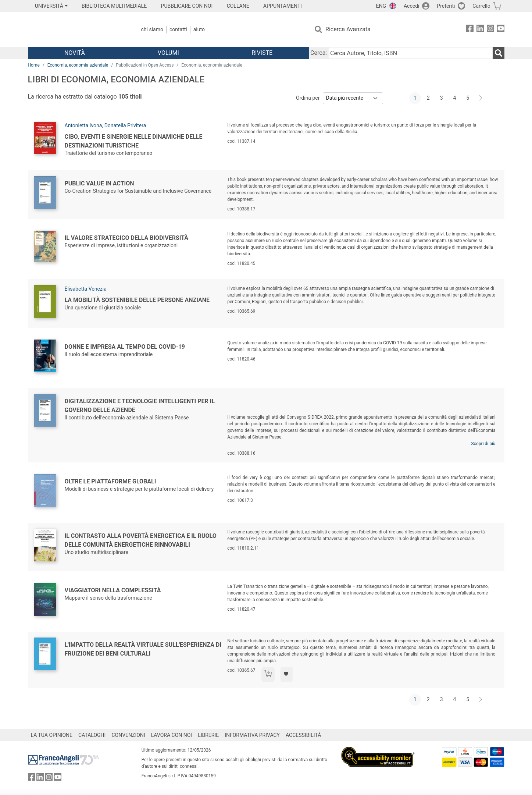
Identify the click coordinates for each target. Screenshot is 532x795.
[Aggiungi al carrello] (268, 675)
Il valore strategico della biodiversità (127, 238)
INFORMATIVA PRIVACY (252, 735)
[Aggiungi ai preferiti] (287, 674)
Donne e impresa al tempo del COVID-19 (125, 347)
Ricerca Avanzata (348, 29)
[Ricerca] (499, 53)
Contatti (178, 29)
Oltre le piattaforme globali (110, 481)
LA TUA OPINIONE (52, 735)
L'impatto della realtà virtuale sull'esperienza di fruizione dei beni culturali (143, 649)
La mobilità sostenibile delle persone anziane (137, 300)
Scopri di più (483, 444)
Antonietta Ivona (83, 125)
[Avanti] (481, 98)
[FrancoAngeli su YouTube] (501, 30)
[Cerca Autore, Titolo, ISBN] (410, 53)
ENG (381, 6)
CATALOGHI (92, 735)
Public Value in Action (99, 183)
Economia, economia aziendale (78, 65)
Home (34, 65)
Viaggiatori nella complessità (113, 590)
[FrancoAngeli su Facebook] (470, 30)
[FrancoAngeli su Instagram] (490, 30)
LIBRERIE (208, 735)
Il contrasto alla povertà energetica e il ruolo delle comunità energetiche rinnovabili (141, 540)
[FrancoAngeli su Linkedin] (480, 30)
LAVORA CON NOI (172, 735)
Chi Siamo (152, 29)
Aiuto (199, 29)
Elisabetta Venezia (86, 289)
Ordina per (308, 98)
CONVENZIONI (128, 735)
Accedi (412, 6)
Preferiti (446, 6)
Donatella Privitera (125, 125)
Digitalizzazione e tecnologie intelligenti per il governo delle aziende (140, 406)
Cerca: (319, 53)
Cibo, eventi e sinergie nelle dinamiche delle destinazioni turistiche (134, 141)
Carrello (481, 6)
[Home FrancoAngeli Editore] (77, 29)
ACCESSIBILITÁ (303, 735)
